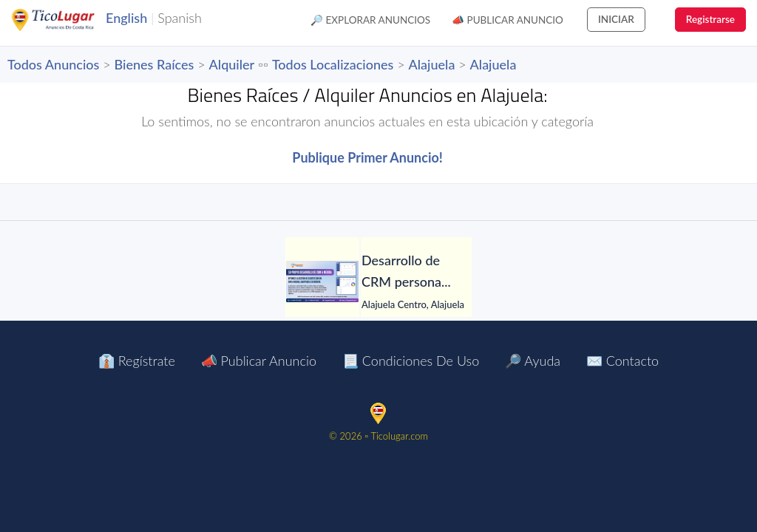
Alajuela (432, 64)
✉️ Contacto (622, 361)
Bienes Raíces (155, 64)
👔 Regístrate (137, 361)
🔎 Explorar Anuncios (370, 20)
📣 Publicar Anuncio (508, 20)
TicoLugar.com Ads (69, 20)
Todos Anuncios (53, 64)
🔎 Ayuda (533, 361)
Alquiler (232, 64)
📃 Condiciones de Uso (411, 361)
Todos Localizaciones (333, 64)
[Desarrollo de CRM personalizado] (322, 282)
